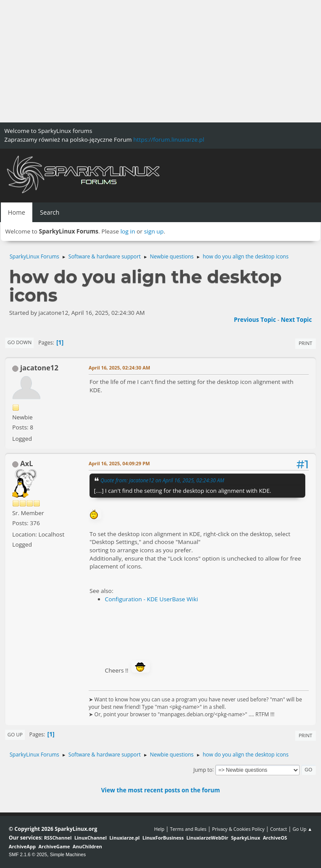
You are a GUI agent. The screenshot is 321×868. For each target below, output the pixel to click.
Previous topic (255, 320)
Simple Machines (68, 854)
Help (159, 829)
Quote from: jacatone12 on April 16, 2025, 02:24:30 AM (162, 480)
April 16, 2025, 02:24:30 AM (119, 368)
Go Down (19, 342)
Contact (278, 829)
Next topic (296, 320)
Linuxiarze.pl (125, 838)
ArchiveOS (275, 838)
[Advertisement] (160, 61)
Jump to (203, 769)
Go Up (15, 734)
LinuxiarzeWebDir (207, 838)
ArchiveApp (22, 846)
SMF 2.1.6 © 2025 (28, 854)
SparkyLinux (246, 838)
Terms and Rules (188, 829)
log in (128, 231)
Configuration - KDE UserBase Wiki (151, 599)
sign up (154, 231)
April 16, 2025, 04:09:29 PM (119, 463)
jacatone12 (39, 368)
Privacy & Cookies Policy (238, 829)
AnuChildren (87, 846)
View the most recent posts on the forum (160, 790)
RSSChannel (58, 838)
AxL (26, 464)
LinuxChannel (90, 838)
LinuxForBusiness (163, 838)
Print (305, 343)
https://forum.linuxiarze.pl (169, 139)
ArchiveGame (54, 846)
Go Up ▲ (302, 829)
